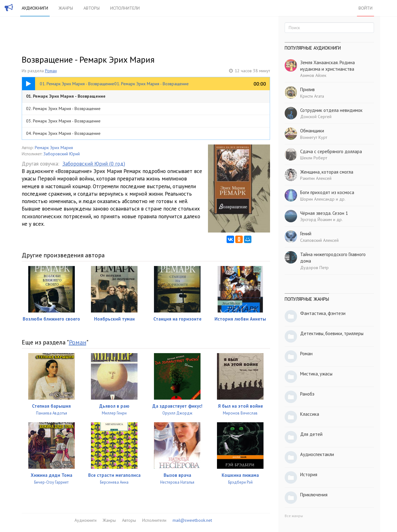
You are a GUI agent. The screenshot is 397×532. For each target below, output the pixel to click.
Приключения (314, 495)
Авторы (92, 8)
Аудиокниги (35, 8)
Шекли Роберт (314, 158)
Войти (365, 8)
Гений (306, 234)
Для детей (311, 434)
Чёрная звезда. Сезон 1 (324, 213)
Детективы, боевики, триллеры (332, 333)
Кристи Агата (312, 96)
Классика (310, 414)
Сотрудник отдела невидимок (331, 110)
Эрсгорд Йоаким (316, 219)
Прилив (307, 89)
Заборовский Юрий (62, 154)
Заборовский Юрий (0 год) (94, 164)
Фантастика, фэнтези (323, 313)
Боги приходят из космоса (327, 192)
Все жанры (294, 516)
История (309, 474)
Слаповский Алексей (319, 240)
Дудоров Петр (314, 268)
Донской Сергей (316, 117)
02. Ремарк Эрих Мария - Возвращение (63, 109)
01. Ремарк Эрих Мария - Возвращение (66, 96)
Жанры (66, 8)
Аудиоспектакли (317, 454)
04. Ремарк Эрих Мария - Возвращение (63, 133)
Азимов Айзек (313, 75)
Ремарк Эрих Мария (54, 148)
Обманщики (312, 131)
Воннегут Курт (314, 137)
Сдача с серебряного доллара (331, 151)
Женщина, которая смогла (327, 172)
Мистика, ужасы (316, 374)
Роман (51, 71)
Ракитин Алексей (316, 178)
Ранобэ (307, 394)
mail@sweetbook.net (192, 520)
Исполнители (125, 8)
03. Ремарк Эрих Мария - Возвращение (63, 121)
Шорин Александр (317, 199)
